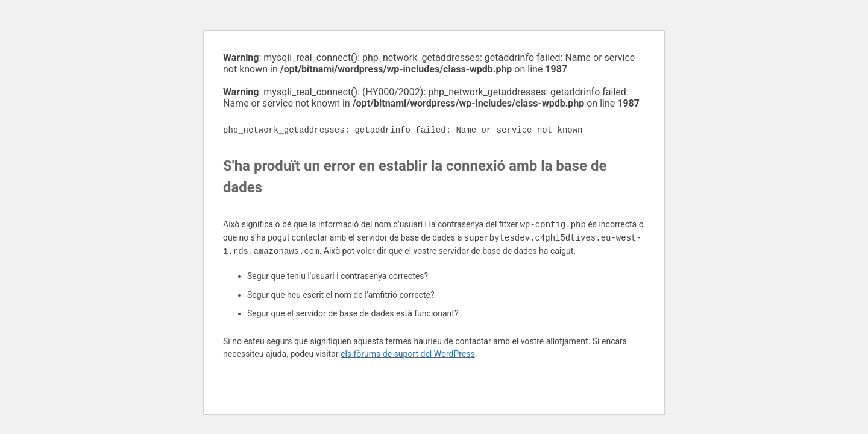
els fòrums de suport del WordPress (408, 354)
